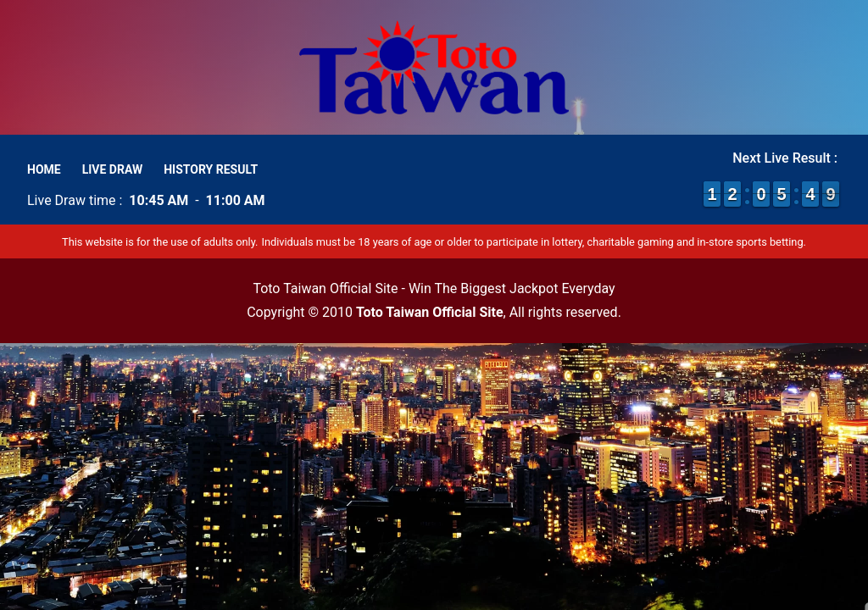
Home (44, 169)
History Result (211, 169)
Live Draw (113, 169)
